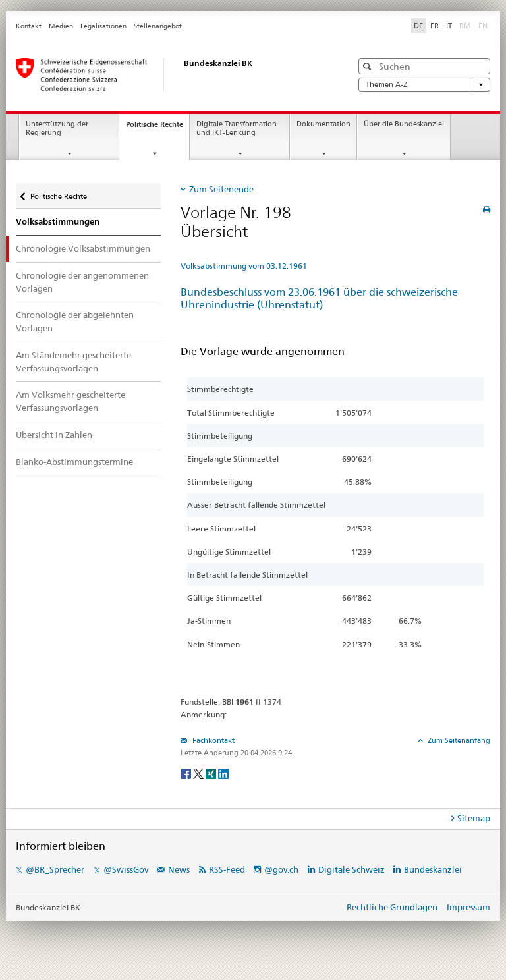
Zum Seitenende (221, 189)
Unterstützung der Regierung (57, 128)
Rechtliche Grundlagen (392, 907)
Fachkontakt (212, 740)
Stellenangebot (158, 26)
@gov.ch (281, 869)
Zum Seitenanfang (458, 740)
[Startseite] (171, 74)
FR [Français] (435, 26)
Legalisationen (103, 26)
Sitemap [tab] (474, 818)
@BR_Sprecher (55, 869)
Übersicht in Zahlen (54, 435)
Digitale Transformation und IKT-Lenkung (237, 128)
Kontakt (29, 26)
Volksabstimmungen (58, 222)
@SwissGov (126, 869)
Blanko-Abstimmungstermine (74, 462)
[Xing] (212, 773)
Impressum (468, 907)
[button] (369, 66)
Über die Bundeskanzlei (404, 124)
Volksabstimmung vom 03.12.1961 (244, 266)
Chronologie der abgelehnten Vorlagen (75, 321)
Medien (61, 26)
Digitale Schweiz (352, 869)
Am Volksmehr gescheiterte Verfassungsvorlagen (70, 401)
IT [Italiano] (449, 26)
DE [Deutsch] (418, 26)
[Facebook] (187, 773)
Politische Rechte (157, 128)
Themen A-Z (424, 85)
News (179, 869)
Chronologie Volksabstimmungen (83, 248)
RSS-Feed (227, 869)
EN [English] (483, 26)
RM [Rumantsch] (465, 26)
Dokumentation (323, 124)
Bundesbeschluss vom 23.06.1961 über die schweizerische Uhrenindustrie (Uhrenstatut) (319, 298)
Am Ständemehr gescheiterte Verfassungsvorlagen (73, 362)
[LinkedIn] (223, 773)
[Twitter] (199, 773)
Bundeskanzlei (433, 869)
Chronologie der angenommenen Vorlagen (82, 282)
